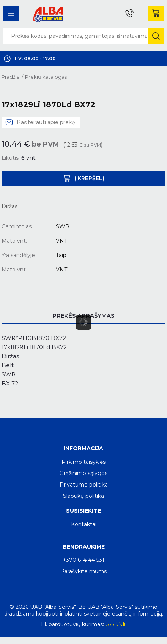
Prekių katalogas (46, 77)
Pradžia (11, 77)
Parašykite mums (83, 571)
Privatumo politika (84, 485)
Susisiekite (83, 511)
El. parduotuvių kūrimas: (72, 624)
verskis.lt (116, 624)
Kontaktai (84, 524)
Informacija (83, 448)
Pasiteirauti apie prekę (46, 122)
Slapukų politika (83, 496)
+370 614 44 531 (83, 560)
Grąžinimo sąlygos (83, 473)
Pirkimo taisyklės (83, 462)
